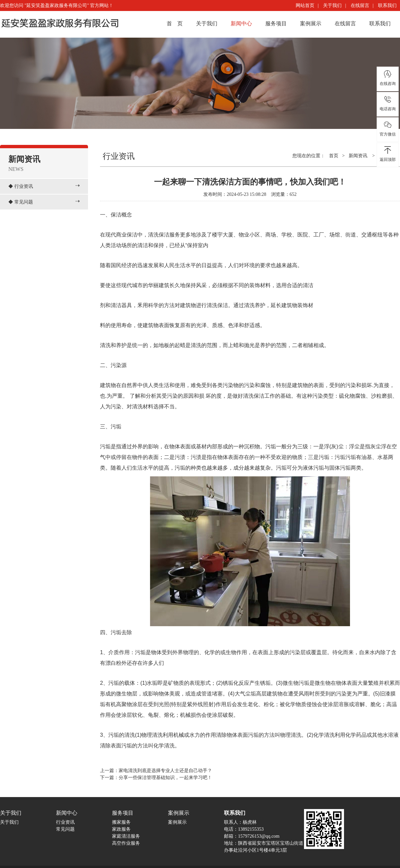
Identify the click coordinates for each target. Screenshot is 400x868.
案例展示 (311, 23)
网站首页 (305, 5)
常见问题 (24, 202)
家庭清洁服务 (126, 836)
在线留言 (360, 5)
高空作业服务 (126, 843)
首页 (334, 156)
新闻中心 (241, 23)
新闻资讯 (358, 156)
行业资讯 (24, 186)
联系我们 (387, 5)
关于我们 (332, 5)
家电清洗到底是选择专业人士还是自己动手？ (165, 771)
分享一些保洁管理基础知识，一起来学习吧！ (165, 778)
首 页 (175, 23)
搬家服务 (121, 822)
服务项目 (276, 23)
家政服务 (121, 829)
